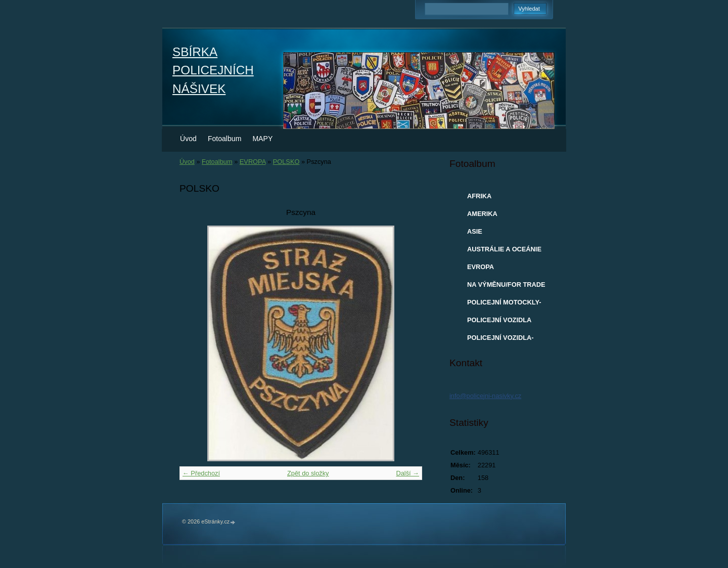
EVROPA (253, 162)
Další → (407, 473)
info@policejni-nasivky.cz (485, 396)
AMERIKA (482, 214)
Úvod (188, 139)
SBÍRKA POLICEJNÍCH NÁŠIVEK (213, 70)
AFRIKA (479, 196)
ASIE (475, 231)
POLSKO (286, 162)
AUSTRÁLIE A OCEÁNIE (504, 249)
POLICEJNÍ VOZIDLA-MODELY (500, 340)
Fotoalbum (225, 139)
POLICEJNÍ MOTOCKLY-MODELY (504, 304)
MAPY (262, 139)
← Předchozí (201, 473)
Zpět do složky (308, 473)
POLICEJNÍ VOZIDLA (499, 320)
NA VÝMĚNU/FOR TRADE (506, 285)
